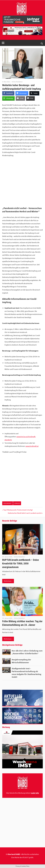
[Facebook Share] (8, 93)
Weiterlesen (8, 581)
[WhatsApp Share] (8, 98)
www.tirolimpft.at (32, 446)
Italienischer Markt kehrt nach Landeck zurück (25, 513)
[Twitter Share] (34, 93)
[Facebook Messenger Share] (22, 93)
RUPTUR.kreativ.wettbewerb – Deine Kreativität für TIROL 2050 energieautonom (20, 564)
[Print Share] (30, 98)
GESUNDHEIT (7, 503)
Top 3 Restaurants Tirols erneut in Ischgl (18, 510)
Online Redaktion (17, 82)
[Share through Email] (20, 98)
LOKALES (17, 503)
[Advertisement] (22, 182)
